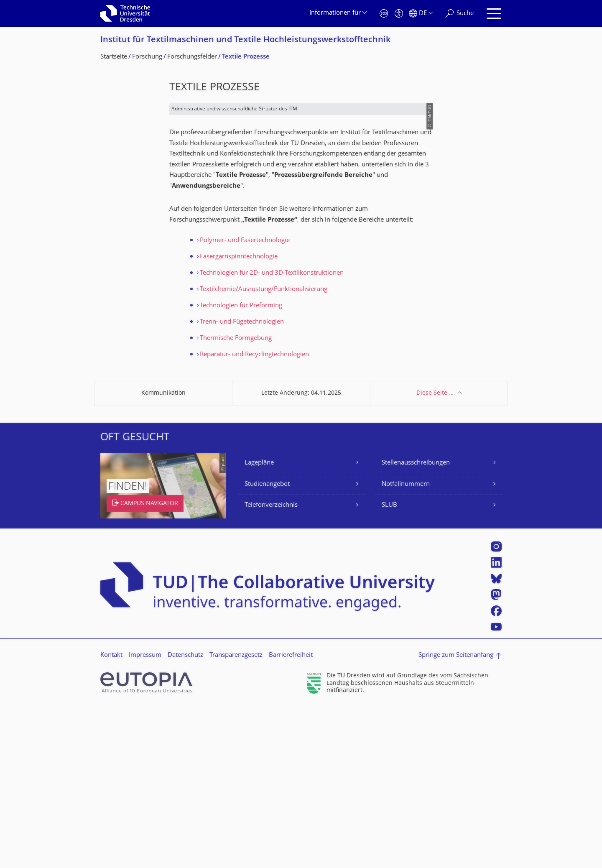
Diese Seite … (435, 554)
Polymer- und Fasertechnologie (245, 402)
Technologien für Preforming (241, 467)
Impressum (145, 816)
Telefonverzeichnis (271, 666)
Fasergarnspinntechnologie (239, 418)
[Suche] (459, 14)
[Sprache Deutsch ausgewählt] (421, 14)
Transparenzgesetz (236, 816)
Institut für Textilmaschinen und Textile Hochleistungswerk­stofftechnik (245, 40)
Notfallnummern (406, 645)
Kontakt (111, 816)
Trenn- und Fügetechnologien (242, 483)
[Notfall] (384, 14)
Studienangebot (267, 645)
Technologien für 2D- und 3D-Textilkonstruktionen (272, 434)
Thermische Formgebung (236, 499)
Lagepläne (259, 624)
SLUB (389, 666)
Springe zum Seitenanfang (456, 816)
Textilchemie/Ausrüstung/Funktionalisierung (264, 451)
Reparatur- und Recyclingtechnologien (254, 516)
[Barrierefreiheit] (399, 14)
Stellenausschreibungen (416, 624)
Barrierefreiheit (291, 816)
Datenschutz (185, 816)
